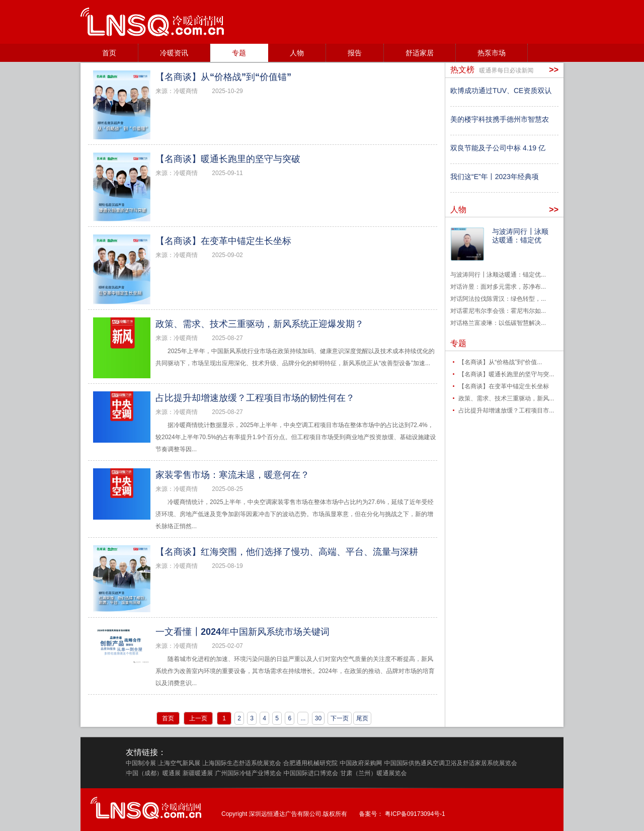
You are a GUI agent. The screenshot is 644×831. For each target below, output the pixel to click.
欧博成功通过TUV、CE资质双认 (501, 91)
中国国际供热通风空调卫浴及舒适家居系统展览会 (451, 763)
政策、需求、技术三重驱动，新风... (506, 398)
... (303, 718)
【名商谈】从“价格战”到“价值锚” (223, 77)
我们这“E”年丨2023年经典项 (495, 177)
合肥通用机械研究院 (310, 763)
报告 (355, 53)
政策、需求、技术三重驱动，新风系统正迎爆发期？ (260, 324)
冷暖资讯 (174, 53)
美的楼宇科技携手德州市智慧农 (500, 119)
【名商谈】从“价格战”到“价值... (500, 362)
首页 (109, 53)
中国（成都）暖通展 (153, 773)
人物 (297, 53)
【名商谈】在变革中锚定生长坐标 (223, 241)
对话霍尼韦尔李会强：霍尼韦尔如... (498, 311)
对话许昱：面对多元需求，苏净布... (498, 287)
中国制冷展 (141, 763)
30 (318, 718)
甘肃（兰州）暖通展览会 (373, 773)
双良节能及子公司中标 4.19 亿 (498, 148)
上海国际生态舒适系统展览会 (242, 763)
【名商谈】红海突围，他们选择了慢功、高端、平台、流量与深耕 (287, 552)
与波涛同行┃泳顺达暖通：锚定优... (498, 275)
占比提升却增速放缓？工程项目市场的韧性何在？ (255, 398)
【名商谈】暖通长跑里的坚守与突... (506, 374)
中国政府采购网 (361, 763)
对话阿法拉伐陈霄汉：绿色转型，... (498, 299)
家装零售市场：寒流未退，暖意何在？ (232, 475)
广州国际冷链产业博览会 (249, 773)
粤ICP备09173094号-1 (415, 814)
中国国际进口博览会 (311, 773)
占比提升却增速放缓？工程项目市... (506, 410)
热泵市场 (492, 53)
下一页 (340, 718)
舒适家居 (420, 53)
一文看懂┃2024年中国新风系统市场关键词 (243, 632)
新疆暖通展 (198, 773)
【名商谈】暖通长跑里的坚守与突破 (228, 159)
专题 (239, 53)
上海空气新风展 (179, 763)
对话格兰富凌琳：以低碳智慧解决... (498, 323)
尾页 (362, 718)
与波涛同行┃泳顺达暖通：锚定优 (520, 236)
